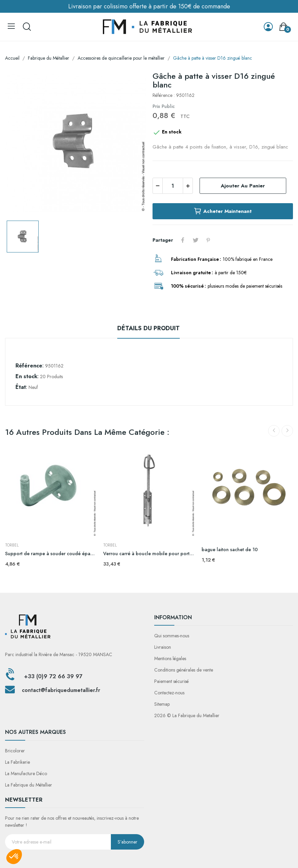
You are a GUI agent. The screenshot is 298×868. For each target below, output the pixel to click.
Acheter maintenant (223, 211)
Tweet (196, 240)
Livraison (163, 647)
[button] (14, 857)
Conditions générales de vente (184, 670)
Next (287, 431)
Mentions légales (170, 658)
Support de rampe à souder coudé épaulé (51, 554)
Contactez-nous (169, 693)
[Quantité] (173, 186)
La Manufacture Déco (26, 773)
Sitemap (162, 704)
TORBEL (12, 545)
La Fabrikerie (17, 762)
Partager (183, 240)
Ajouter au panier (243, 186)
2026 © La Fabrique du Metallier (187, 715)
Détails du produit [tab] (148, 328)
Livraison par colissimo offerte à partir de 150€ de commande (149, 6)
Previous (274, 431)
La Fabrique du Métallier (29, 785)
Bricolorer (15, 751)
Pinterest (208, 240)
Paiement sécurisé (172, 681)
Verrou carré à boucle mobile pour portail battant (149, 554)
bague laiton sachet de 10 (230, 550)
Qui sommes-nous (172, 636)
